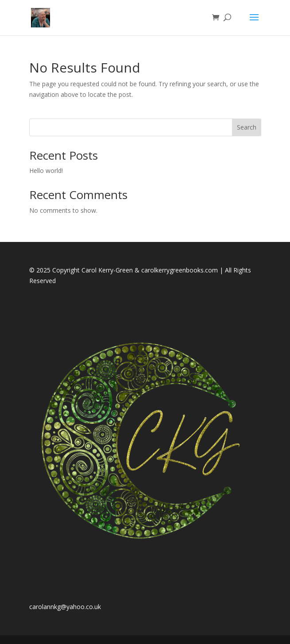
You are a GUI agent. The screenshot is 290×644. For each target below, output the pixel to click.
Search (247, 127)
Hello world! (46, 171)
